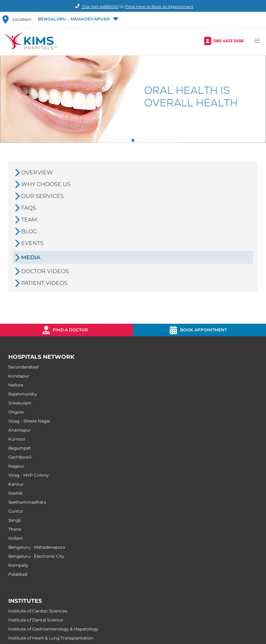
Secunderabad (23, 367)
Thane (15, 529)
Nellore (16, 385)
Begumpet (20, 448)
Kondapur (19, 376)
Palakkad (18, 574)
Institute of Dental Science (36, 620)
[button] (77, 19)
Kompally (18, 565)
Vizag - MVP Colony (29, 475)
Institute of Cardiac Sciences (38, 611)
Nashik (15, 493)
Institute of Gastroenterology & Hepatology (53, 629)
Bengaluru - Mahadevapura (37, 547)
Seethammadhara (27, 502)
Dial (96, 7)
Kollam (16, 538)
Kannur (16, 484)
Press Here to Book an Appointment (159, 7)
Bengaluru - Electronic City (36, 556)
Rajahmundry (23, 394)
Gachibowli (20, 457)
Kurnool (17, 439)
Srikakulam (20, 403)
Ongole (16, 412)
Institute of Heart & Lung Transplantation (51, 638)
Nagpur (16, 466)
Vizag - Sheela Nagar (29, 421)
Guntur (16, 511)
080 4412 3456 (229, 41)
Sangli (15, 520)
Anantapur (20, 430)
